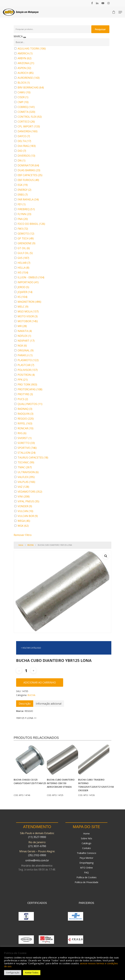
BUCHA (31, 545)
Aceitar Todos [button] (32, 973)
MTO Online (86, 868)
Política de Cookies (87, 877)
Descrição (25, 704)
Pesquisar (100, 29)
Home (86, 834)
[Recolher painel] (25, 37)
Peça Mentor (86, 858)
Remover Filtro (23, 535)
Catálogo (87, 843)
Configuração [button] (13, 973)
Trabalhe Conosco (87, 853)
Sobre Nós (87, 838)
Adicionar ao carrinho (40, 682)
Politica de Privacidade (87, 882)
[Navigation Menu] (120, 12)
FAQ (86, 872)
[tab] (25, 704)
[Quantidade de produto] (26, 671)
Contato (87, 848)
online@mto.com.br (37, 860)
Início (21, 545)
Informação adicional (49, 704)
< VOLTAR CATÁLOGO (31, 648)
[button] (106, 556)
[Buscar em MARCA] (62, 42)
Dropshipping (86, 863)
